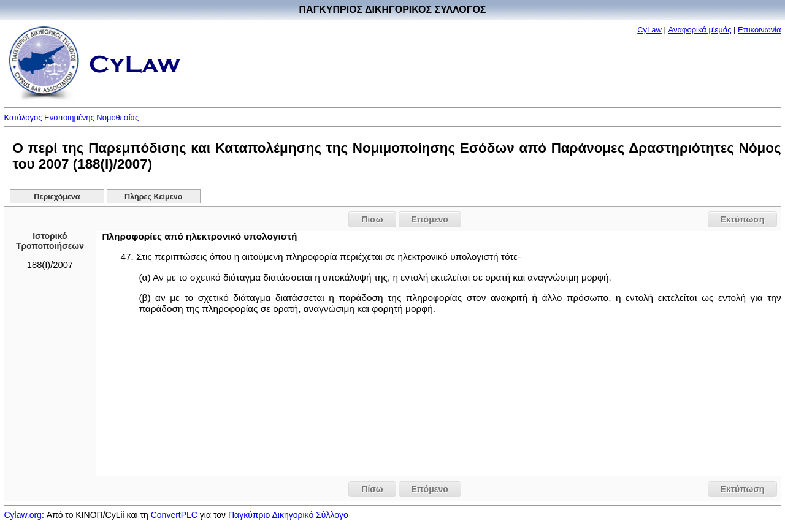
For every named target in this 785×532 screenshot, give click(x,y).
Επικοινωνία (760, 30)
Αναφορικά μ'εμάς (700, 30)
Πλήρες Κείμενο (154, 197)
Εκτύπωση (743, 219)
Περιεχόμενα (57, 197)
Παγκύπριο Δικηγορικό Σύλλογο (288, 515)
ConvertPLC (174, 515)
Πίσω (372, 219)
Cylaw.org (22, 515)
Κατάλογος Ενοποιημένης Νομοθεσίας (71, 117)
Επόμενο (430, 219)
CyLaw (649, 30)
